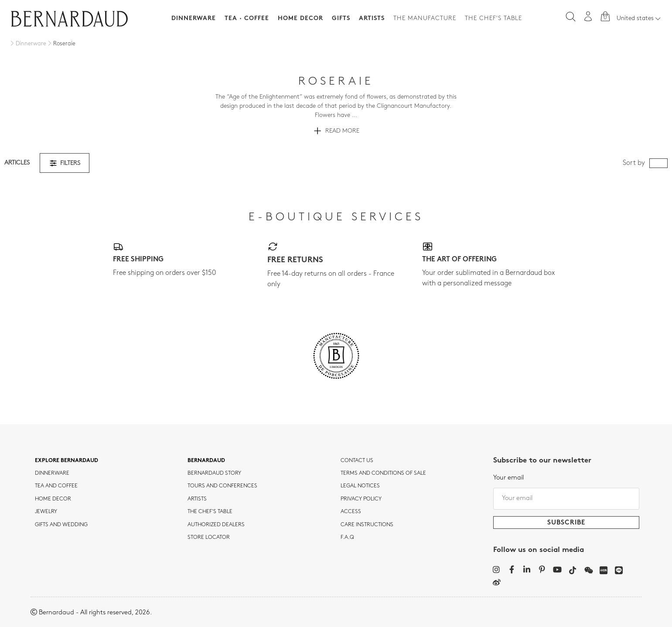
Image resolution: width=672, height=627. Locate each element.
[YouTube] (558, 569)
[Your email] (566, 499)
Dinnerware (194, 19)
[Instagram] (496, 569)
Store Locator (209, 538)
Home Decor (300, 19)
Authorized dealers (216, 525)
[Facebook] (512, 569)
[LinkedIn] (527, 569)
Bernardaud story (214, 473)
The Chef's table (493, 19)
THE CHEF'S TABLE (210, 512)
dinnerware (52, 473)
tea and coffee (56, 486)
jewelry (46, 512)
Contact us (357, 461)
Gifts (341, 19)
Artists (372, 19)
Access (351, 512)
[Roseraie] (61, 44)
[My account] (588, 16)
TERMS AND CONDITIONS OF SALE (383, 473)
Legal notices (360, 486)
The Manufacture (425, 19)
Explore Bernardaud (67, 461)
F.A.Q (347, 538)
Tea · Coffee (247, 19)
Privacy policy (361, 499)
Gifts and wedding (61, 525)
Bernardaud (206, 461)
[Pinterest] (542, 569)
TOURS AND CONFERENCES (222, 486)
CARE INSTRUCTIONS (367, 525)
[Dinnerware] (27, 44)
